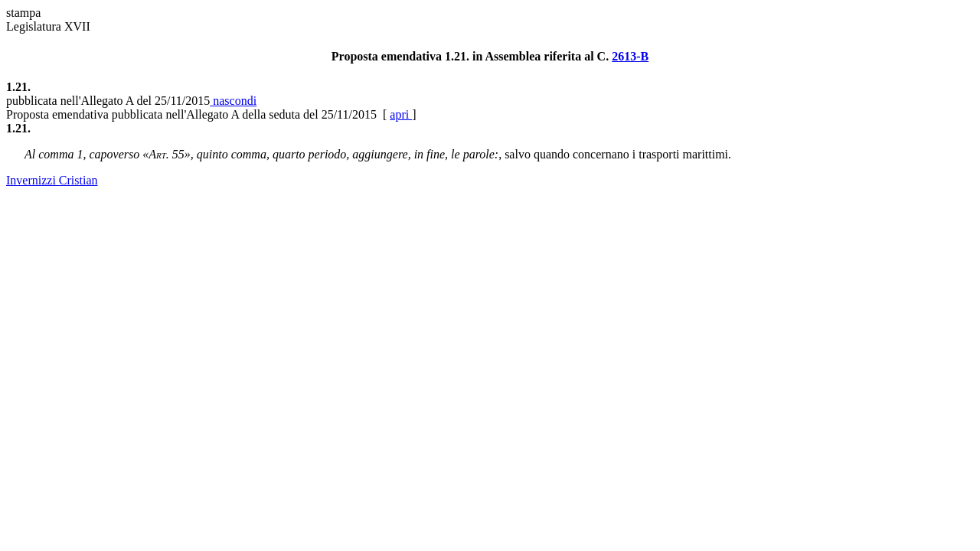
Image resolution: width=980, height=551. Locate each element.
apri (401, 114)
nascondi (233, 101)
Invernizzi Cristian (52, 180)
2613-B (630, 56)
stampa (23, 13)
